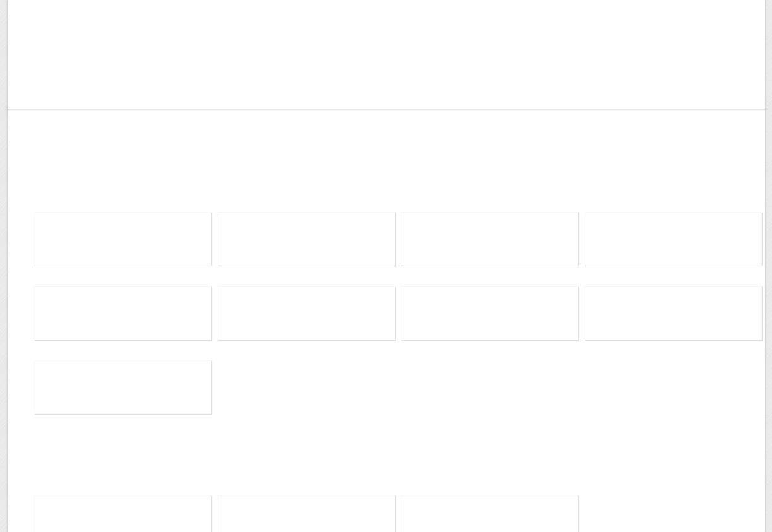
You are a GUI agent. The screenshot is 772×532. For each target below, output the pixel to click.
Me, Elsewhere (79, 27)
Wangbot (57, 82)
